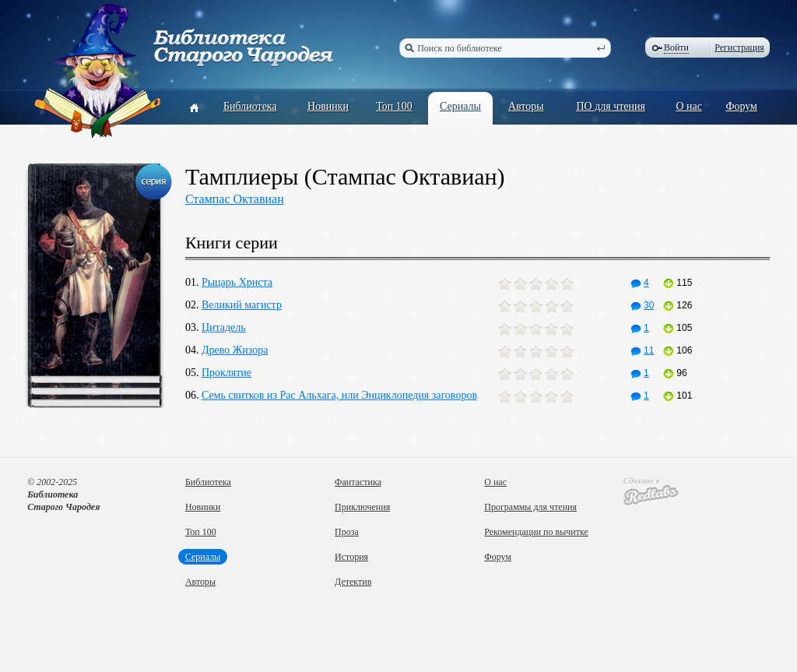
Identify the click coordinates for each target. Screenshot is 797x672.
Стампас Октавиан (235, 199)
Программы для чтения (530, 507)
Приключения (362, 507)
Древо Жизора (235, 350)
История (351, 557)
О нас (689, 106)
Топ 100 (394, 106)
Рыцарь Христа (237, 282)
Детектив (353, 582)
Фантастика (358, 482)
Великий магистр (242, 305)
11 (642, 350)
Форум (741, 106)
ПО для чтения (611, 106)
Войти (676, 47)
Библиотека (250, 106)
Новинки (328, 106)
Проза (347, 532)
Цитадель (224, 327)
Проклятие (226, 373)
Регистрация (739, 47)
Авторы (526, 106)
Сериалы (460, 106)
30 (642, 305)
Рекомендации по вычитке (536, 532)
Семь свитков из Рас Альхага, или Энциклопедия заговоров (339, 395)
